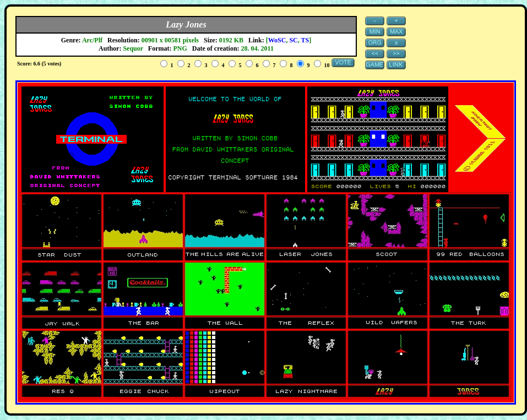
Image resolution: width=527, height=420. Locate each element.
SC (293, 40)
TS (305, 40)
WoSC (277, 40)
